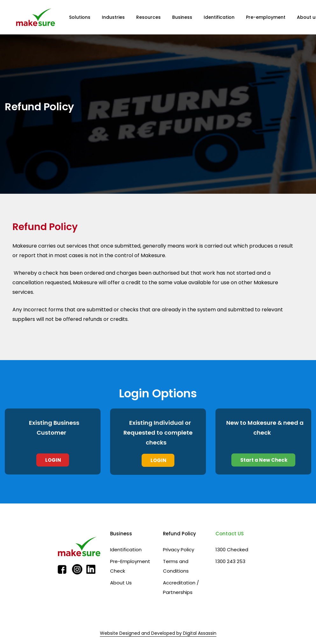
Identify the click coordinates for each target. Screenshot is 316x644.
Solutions (80, 17)
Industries (113, 17)
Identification (219, 17)
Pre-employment (266, 17)
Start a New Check (263, 460)
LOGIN (53, 460)
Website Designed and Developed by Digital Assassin (158, 633)
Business (182, 17)
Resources (148, 17)
